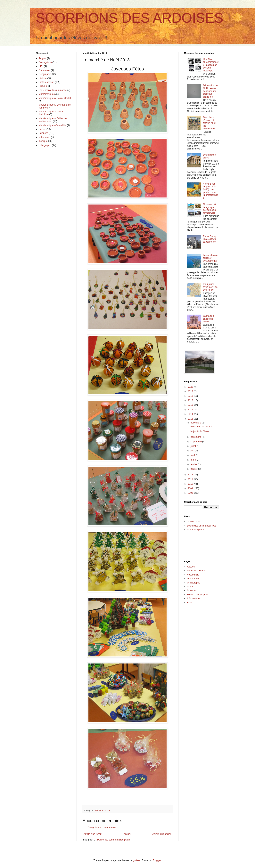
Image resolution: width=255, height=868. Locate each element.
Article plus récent (93, 834)
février (194, 464)
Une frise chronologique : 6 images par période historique (211, 65)
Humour (43, 86)
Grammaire (45, 70)
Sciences (43, 133)
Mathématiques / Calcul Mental (55, 98)
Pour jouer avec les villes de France (210, 287)
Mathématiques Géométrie (52, 125)
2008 (191, 493)
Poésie (42, 129)
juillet (194, 446)
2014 (191, 414)
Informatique (194, 599)
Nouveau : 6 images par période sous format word (210, 209)
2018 (191, 396)
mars (193, 460)
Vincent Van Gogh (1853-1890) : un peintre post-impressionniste (211, 191)
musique (43, 141)
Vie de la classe (102, 810)
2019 (191, 391)
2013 (191, 419)
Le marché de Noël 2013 (203, 427)
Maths (190, 587)
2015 (191, 410)
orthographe (45, 145)
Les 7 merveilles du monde (53, 90)
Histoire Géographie (197, 595)
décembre (196, 423)
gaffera (137, 860)
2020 (191, 387)
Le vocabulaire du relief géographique (211, 258)
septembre (196, 442)
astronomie (44, 137)
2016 (191, 405)
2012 (191, 475)
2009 (191, 488)
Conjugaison (45, 62)
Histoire (43, 78)
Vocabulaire (193, 575)
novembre (196, 437)
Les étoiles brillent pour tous (202, 526)
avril (193, 455)
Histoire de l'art (46, 82)
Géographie (45, 74)
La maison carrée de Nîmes (208, 319)
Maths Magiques (196, 530)
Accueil (127, 834)
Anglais (42, 58)
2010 (191, 484)
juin (193, 451)
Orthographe (194, 583)
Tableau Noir (194, 522)
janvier (194, 469)
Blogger (157, 860)
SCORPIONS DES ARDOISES (130, 18)
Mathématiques (47, 94)
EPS (41, 66)
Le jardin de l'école (200, 431)
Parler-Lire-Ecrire (196, 571)
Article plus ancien (162, 834)
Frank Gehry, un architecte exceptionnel (210, 239)
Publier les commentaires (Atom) (114, 840)
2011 (191, 479)
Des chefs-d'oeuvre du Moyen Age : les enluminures (210, 123)
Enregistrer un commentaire (102, 827)
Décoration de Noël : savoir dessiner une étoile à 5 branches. (210, 91)
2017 (191, 400)
